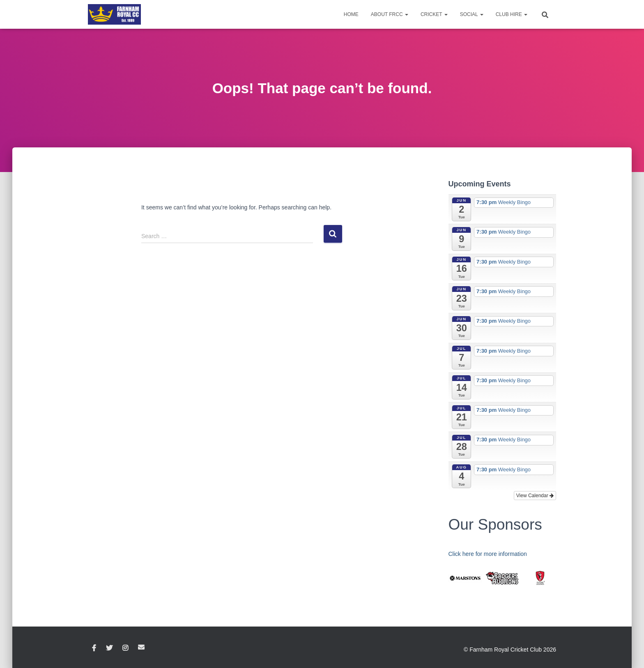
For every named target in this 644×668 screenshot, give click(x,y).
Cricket (434, 14)
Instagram (125, 648)
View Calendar (535, 496)
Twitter (109, 648)
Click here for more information (488, 554)
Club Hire (512, 14)
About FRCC (390, 14)
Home (351, 14)
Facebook (94, 648)
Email (141, 647)
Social (472, 14)
